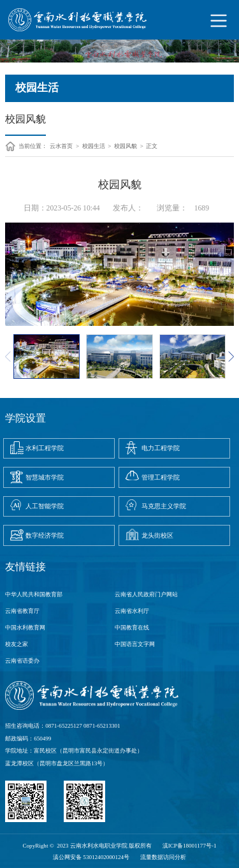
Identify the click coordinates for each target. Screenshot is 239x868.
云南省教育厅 (22, 611)
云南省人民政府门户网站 (146, 594)
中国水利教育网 (25, 628)
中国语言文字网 (135, 644)
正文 (152, 146)
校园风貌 (126, 146)
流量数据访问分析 (163, 857)
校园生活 (94, 146)
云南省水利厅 (132, 611)
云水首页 (61, 146)
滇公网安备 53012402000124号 (91, 857)
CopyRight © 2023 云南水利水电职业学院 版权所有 (87, 846)
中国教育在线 (132, 628)
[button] (231, 357)
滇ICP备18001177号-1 (190, 846)
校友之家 (17, 644)
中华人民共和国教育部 (34, 594)
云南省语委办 (22, 661)
